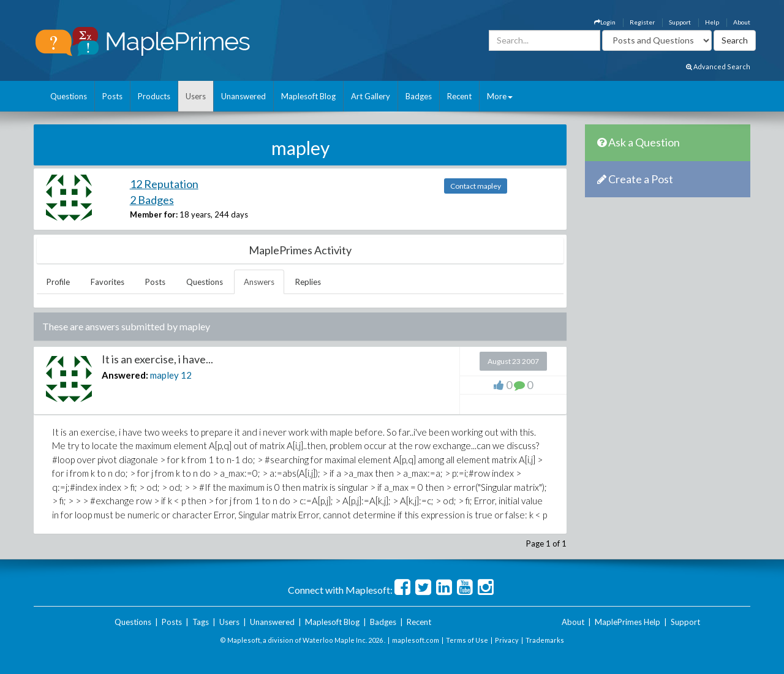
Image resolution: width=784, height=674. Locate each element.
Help (712, 22)
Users (196, 96)
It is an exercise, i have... (157, 359)
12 (186, 375)
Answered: (125, 375)
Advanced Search (718, 66)
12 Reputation (164, 184)
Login (605, 22)
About (742, 22)
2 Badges (152, 200)
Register (642, 22)
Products (154, 96)
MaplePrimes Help (628, 622)
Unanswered (243, 96)
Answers (259, 282)
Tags (201, 622)
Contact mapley (476, 186)
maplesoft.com (416, 640)
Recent (459, 96)
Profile (58, 282)
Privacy (507, 640)
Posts (112, 96)
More (500, 96)
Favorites (107, 282)
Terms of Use (467, 640)
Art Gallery (371, 96)
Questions (69, 96)
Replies (308, 282)
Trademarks (545, 640)
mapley (164, 375)
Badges (419, 96)
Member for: (154, 214)
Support (680, 22)
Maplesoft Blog (308, 96)
